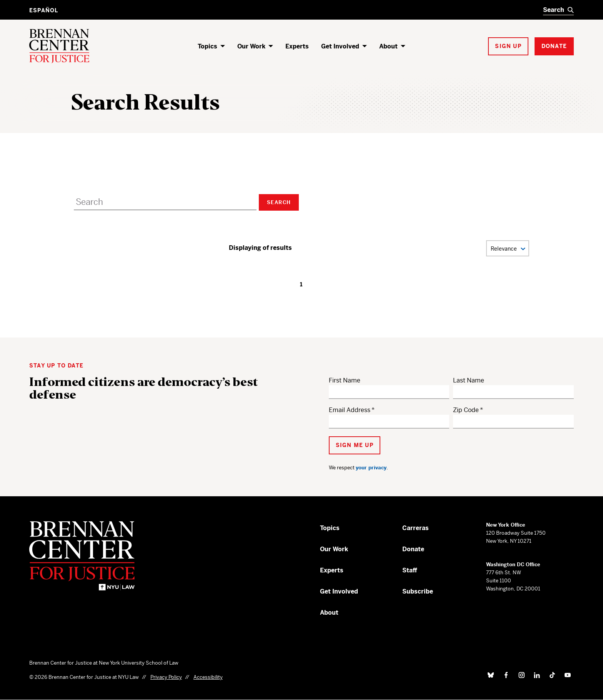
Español (44, 10)
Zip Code (466, 410)
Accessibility (208, 677)
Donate (413, 549)
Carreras (416, 528)
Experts (297, 46)
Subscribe (418, 591)
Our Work (251, 46)
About (388, 46)
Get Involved (340, 46)
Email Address (350, 410)
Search (279, 202)
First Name (345, 380)
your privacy (371, 468)
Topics (207, 46)
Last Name (469, 380)
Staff (410, 570)
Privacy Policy (166, 677)
